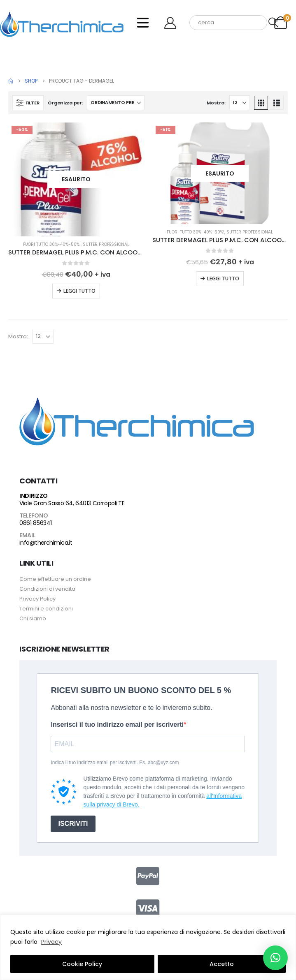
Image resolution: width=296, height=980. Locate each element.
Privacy (51, 942)
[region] (148, 947)
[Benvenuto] (173, 23)
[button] (28, 103)
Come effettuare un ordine (55, 579)
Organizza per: (65, 103)
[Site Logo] (62, 23)
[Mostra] (240, 103)
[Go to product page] (76, 179)
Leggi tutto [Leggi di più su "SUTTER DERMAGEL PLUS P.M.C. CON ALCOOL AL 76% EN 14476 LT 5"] (223, 279)
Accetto (222, 964)
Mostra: (216, 103)
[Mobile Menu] (143, 23)
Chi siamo (33, 618)
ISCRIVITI (73, 824)
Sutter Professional (106, 244)
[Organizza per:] (116, 103)
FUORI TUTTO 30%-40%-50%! (52, 244)
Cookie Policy (82, 964)
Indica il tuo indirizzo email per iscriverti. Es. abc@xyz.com (115, 763)
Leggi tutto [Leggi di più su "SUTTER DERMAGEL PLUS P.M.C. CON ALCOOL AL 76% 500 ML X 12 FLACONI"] (79, 291)
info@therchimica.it (46, 543)
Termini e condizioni (46, 609)
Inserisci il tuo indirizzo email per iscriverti (117, 725)
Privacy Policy (37, 599)
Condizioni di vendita (47, 589)
